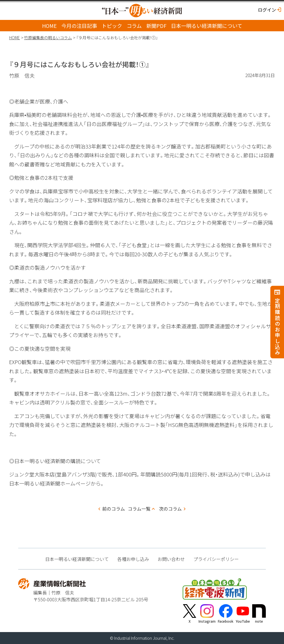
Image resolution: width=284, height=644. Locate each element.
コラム (134, 26)
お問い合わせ (171, 559)
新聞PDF (156, 26)
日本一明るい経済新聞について (207, 26)
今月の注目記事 (79, 26)
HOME (49, 26)
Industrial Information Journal (140, 638)
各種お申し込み (133, 559)
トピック (112, 26)
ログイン (267, 10)
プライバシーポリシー (216, 559)
